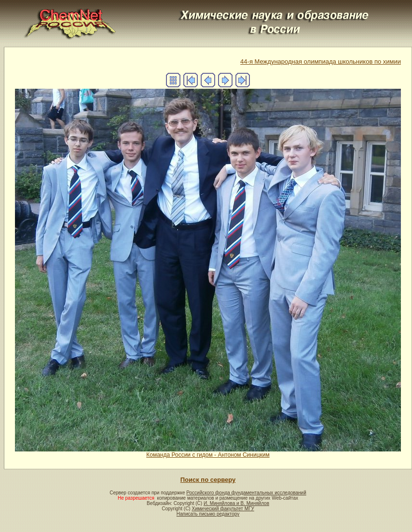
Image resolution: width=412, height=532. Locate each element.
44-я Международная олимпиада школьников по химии (321, 61)
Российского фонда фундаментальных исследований (246, 493)
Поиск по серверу (208, 480)
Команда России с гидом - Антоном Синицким (208, 452)
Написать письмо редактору (208, 514)
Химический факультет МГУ (223, 509)
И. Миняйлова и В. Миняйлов (236, 503)
